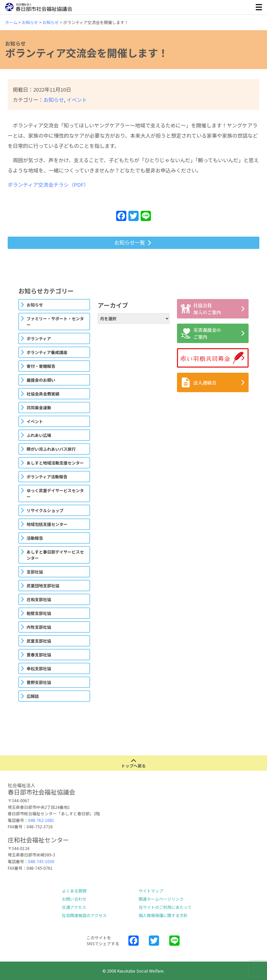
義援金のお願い (41, 380)
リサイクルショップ (45, 510)
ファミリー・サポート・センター (55, 322)
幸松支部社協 (39, 668)
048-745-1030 (41, 861)
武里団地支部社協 (43, 586)
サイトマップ (151, 891)
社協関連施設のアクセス (84, 915)
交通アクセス (74, 907)
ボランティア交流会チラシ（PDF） (48, 185)
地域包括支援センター (47, 524)
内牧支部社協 (39, 627)
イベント (77, 100)
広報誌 (33, 696)
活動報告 (35, 538)
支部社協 (35, 572)
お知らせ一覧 (130, 242)
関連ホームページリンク (161, 899)
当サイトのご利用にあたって (165, 907)
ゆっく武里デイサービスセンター (55, 493)
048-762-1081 (41, 820)
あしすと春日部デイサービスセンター (55, 555)
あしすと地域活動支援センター (55, 463)
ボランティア (39, 338)
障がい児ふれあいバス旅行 (51, 449)
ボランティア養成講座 (47, 352)
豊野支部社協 (39, 682)
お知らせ (54, 100)
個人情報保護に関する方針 (163, 915)
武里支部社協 (39, 641)
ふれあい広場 (39, 435)
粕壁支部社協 (39, 613)
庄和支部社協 (39, 599)
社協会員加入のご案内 (201, 309)
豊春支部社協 (39, 655)
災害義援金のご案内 (201, 333)
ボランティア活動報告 (47, 477)
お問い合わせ (74, 899)
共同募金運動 (39, 408)
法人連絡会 (198, 382)
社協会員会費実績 (43, 394)
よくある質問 (74, 891)
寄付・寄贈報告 (41, 366)
